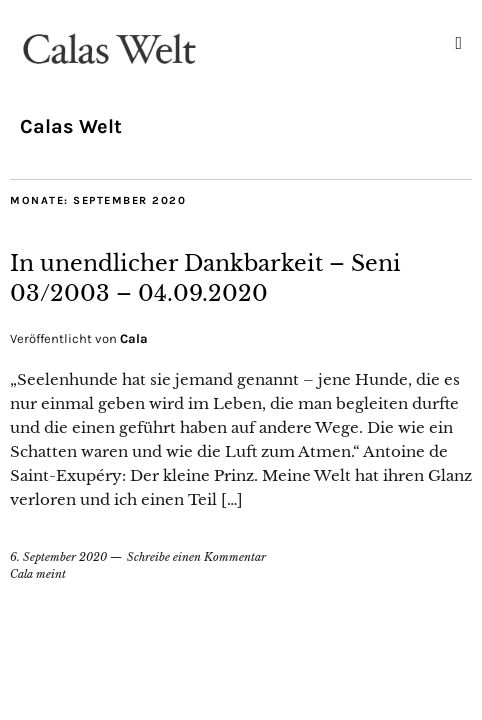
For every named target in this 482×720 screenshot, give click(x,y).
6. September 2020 (58, 557)
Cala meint (38, 574)
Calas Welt (71, 126)
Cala (134, 338)
